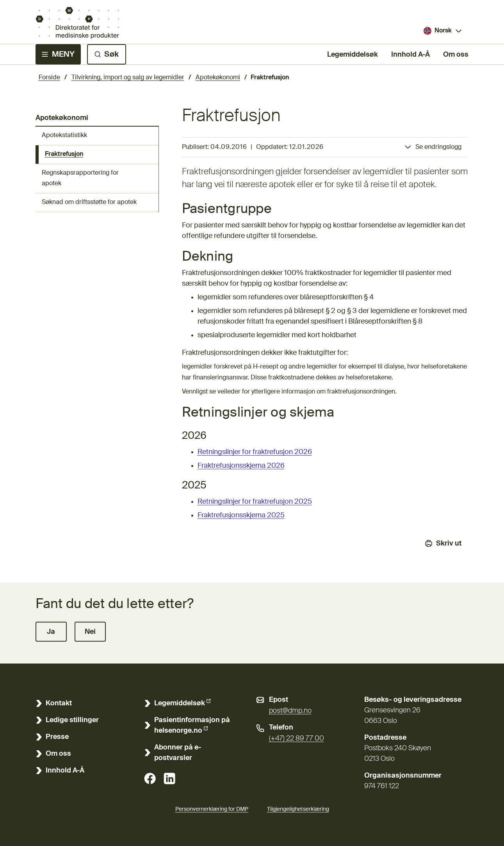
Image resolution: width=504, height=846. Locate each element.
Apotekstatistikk (64, 136)
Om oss (456, 55)
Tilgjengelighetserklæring (298, 808)
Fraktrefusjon (64, 154)
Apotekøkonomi (218, 78)
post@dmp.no (290, 711)
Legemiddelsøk (353, 54)
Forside (49, 78)
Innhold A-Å (411, 55)
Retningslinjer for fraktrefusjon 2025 (255, 502)
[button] (51, 632)
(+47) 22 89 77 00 (297, 739)
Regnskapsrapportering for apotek (80, 178)
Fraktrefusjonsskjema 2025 (241, 515)
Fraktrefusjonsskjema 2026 (241, 466)
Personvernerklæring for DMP (212, 809)
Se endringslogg (438, 147)
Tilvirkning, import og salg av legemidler (128, 78)
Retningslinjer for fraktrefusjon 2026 (255, 452)
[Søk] (107, 54)
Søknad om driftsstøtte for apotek (89, 202)
